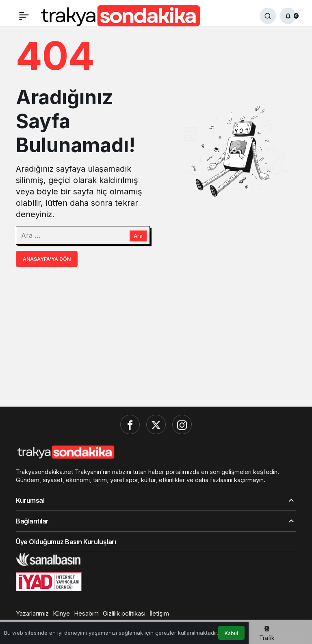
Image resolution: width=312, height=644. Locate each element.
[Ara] (268, 16)
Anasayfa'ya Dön (47, 259)
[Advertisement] (156, 336)
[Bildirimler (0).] (288, 16)
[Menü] (24, 16)
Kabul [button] (231, 633)
